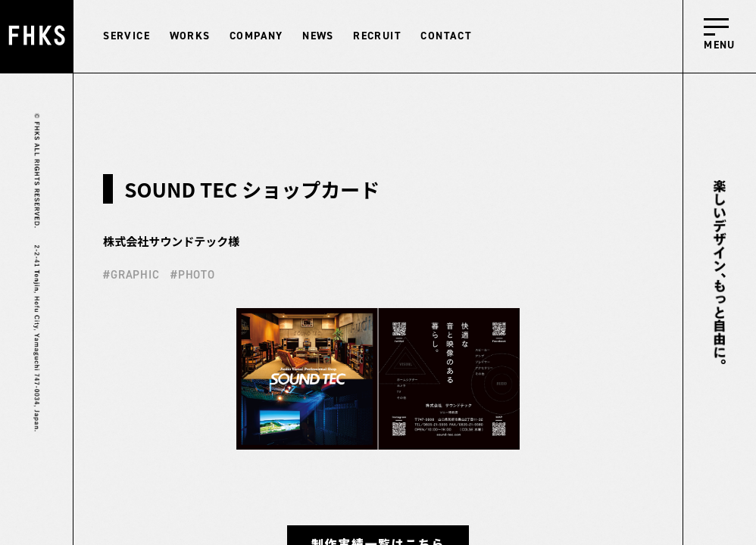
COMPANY (256, 36)
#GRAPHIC (131, 275)
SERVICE (127, 36)
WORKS (190, 36)
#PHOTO (193, 275)
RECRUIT (377, 36)
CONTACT (446, 36)
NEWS (318, 36)
